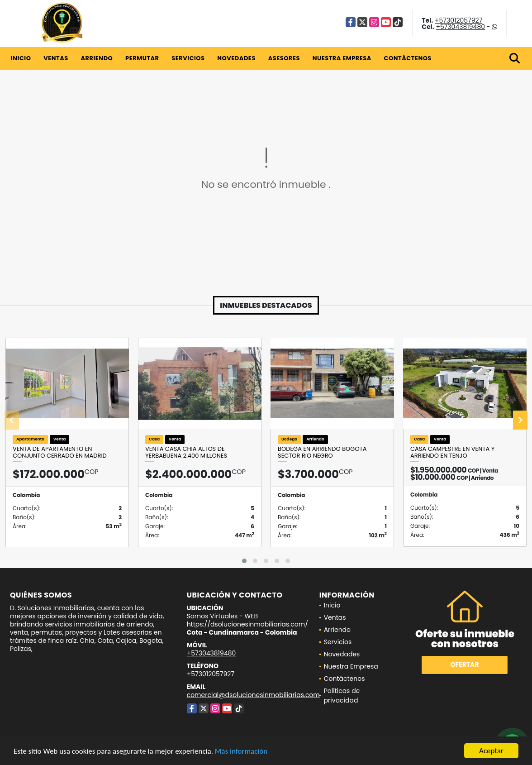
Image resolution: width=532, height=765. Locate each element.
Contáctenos (408, 58)
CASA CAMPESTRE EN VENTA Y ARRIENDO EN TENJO (452, 452)
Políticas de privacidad (342, 696)
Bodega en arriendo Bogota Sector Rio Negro (322, 452)
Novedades (236, 58)
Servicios (188, 58)
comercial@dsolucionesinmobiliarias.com (253, 695)
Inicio (21, 58)
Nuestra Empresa (342, 58)
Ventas (56, 58)
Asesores (284, 58)
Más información (241, 752)
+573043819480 (460, 27)
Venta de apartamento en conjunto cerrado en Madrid (60, 452)
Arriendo (97, 58)
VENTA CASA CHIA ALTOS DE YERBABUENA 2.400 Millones (186, 452)
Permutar (142, 58)
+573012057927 (458, 20)
